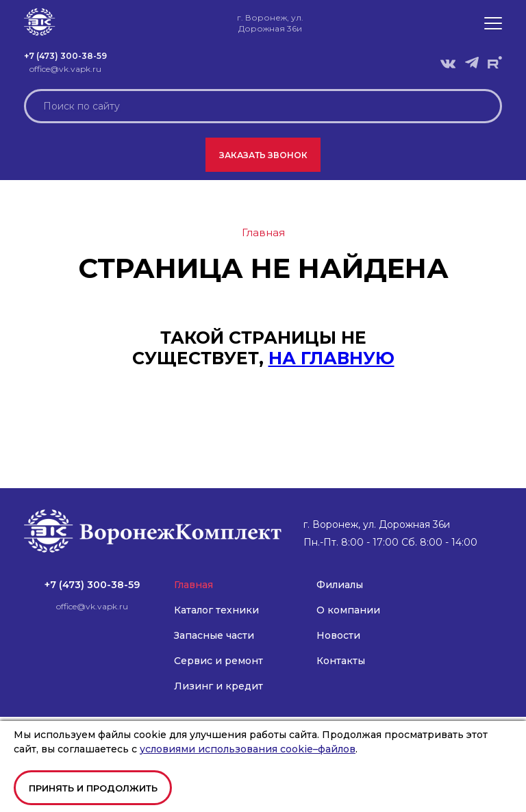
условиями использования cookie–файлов (248, 749)
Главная (193, 585)
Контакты (341, 661)
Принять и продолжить (93, 788)
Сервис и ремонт (218, 661)
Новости (338, 635)
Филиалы (340, 585)
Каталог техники (216, 610)
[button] (493, 23)
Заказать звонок (263, 155)
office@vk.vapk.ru (65, 69)
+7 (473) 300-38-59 (65, 56)
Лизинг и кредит (218, 686)
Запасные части (214, 635)
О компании (348, 610)
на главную (331, 358)
